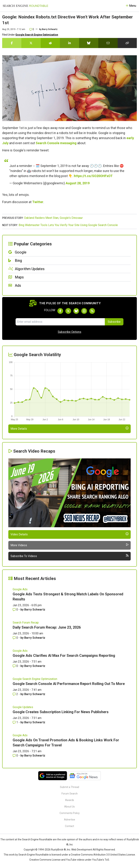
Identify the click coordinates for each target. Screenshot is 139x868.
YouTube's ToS (101, 860)
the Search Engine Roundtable (35, 839)
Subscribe (114, 322)
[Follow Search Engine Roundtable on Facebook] (60, 311)
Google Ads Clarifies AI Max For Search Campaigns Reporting (64, 656)
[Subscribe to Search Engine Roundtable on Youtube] (84, 311)
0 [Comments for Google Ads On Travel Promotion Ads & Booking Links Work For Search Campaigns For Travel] (16, 756)
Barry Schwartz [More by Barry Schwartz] (35, 610)
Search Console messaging (56, 143)
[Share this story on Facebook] (12, 43)
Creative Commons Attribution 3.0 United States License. (103, 855)
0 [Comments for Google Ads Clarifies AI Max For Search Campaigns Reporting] (16, 666)
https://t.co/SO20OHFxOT (93, 176)
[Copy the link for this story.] (127, 43)
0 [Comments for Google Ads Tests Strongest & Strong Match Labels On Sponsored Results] (16, 610)
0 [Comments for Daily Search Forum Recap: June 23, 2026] (16, 638)
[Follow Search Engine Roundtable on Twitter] (68, 311)
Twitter (38, 202)
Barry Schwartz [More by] (50, 29)
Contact (69, 826)
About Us (69, 807)
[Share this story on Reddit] (50, 43)
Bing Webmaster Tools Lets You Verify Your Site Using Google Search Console (68, 225)
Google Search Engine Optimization (37, 35)
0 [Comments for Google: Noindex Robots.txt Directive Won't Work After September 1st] (32, 29)
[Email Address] (60, 322)
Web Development (82, 850)
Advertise (70, 820)
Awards (70, 800)
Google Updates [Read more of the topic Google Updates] (23, 707)
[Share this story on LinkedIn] (69, 43)
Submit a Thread (69, 787)
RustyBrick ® (58, 850)
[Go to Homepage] (26, 6)
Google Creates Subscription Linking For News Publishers (61, 712)
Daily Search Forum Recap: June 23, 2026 (47, 627)
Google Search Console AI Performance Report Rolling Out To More (69, 684)
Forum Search (70, 794)
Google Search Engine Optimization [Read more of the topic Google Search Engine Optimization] (35, 679)
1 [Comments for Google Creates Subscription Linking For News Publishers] (16, 722)
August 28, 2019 (78, 183)
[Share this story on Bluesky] (89, 43)
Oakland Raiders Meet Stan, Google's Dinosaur (53, 218)
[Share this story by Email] (108, 43)
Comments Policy (70, 813)
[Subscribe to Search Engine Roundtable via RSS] (92, 311)
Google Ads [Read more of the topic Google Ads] (20, 589)
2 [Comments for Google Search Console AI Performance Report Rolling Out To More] (16, 694)
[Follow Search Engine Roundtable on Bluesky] (76, 311)
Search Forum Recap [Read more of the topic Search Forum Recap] (26, 623)
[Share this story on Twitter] (31, 43)
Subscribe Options (69, 332)
